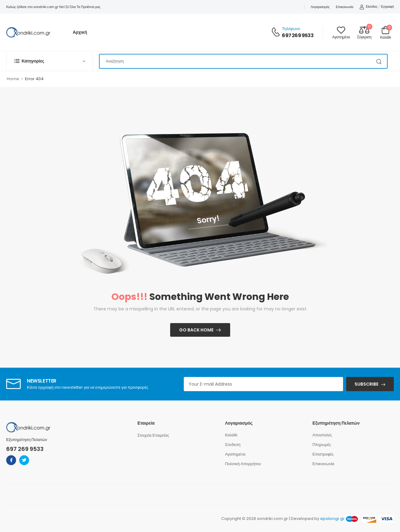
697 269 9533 (297, 36)
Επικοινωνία (345, 7)
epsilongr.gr (332, 519)
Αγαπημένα (235, 454)
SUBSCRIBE (366, 384)
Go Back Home (196, 330)
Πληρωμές (322, 445)
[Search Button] (379, 61)
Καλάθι (231, 435)
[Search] (243, 61)
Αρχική (80, 32)
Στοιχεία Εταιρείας (153, 435)
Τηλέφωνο (291, 29)
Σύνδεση (233, 445)
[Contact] (277, 32)
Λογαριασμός (320, 7)
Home (13, 79)
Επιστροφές (323, 454)
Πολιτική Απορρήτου (243, 464)
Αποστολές (322, 435)
